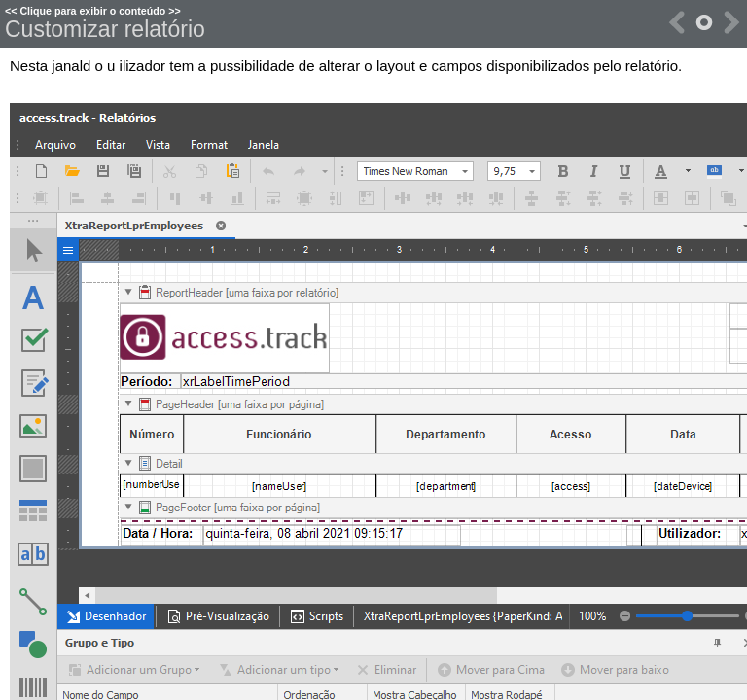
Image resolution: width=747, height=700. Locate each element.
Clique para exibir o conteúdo (92, 11)
